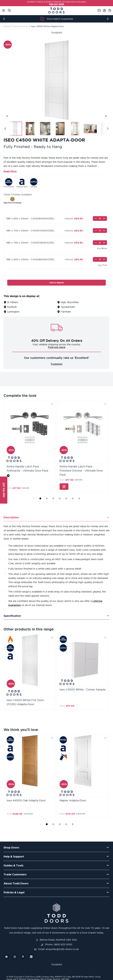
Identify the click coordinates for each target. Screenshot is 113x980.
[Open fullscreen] (56, 80)
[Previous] (5, 19)
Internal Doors (20, 26)
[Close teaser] (8, 476)
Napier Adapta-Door (73, 800)
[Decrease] (96, 218)
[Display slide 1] (40, 498)
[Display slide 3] (53, 498)
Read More (10, 171)
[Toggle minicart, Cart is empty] (110, 10)
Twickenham (68, 307)
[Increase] (104, 218)
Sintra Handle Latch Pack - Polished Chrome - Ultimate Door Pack (81, 471)
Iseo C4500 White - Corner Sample (83, 690)
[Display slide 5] (66, 498)
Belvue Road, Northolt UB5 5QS (56, 940)
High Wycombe (70, 302)
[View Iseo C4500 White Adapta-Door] (15, 129)
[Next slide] (79, 498)
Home (7, 26)
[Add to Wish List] (52, 404)
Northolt (12, 307)
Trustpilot (56, 33)
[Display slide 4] (60, 498)
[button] (4, 490)
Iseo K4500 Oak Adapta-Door (26, 800)
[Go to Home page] (56, 11)
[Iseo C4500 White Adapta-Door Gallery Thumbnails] (56, 129)
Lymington (13, 312)
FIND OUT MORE (56, 4)
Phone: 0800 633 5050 (57, 944)
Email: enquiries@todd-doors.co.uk (56, 949)
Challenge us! (56, 347)
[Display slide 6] (73, 498)
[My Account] (104, 10)
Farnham (66, 312)
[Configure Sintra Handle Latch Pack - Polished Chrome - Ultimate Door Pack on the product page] (64, 487)
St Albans (13, 302)
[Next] (108, 19)
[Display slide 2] (47, 498)
